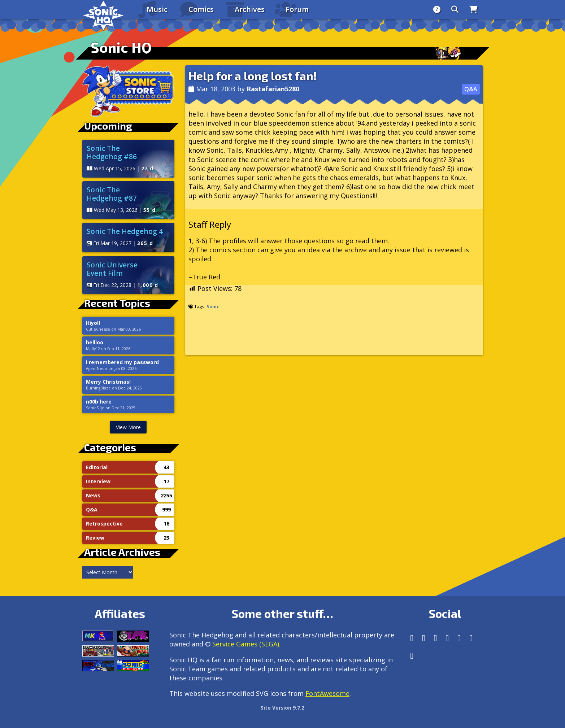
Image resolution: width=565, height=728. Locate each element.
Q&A (471, 89)
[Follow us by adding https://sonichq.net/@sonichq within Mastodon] (412, 638)
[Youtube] (471, 638)
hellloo (95, 343)
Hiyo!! (93, 323)
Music (157, 9)
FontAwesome (327, 693)
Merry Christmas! (108, 382)
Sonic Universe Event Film (112, 269)
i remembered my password (122, 362)
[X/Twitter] (436, 638)
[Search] (455, 9)
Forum (297, 9)
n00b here (99, 402)
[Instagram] (424, 638)
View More (128, 427)
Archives (250, 9)
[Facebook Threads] (412, 656)
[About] (437, 9)
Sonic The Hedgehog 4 (125, 231)
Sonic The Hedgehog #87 (112, 194)
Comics (201, 9)
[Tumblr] (447, 638)
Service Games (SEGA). (246, 644)
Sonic (213, 306)
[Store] (473, 9)
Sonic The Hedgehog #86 (112, 152)
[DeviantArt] (459, 638)
